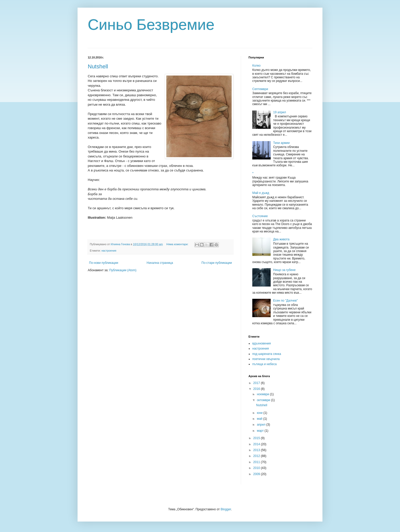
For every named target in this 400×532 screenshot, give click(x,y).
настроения (109, 251)
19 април (280, 112)
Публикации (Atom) (123, 270)
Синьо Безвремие (151, 25)
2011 (257, 462)
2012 (257, 456)
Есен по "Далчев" (285, 301)
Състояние (260, 216)
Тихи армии (282, 143)
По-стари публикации (217, 263)
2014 (257, 444)
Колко (256, 66)
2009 (257, 474)
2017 (257, 383)
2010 (257, 468)
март (261, 431)
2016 (257, 389)
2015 (257, 438)
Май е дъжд (261, 193)
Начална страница (160, 263)
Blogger (226, 509)
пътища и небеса (264, 364)
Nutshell (98, 66)
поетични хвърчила (266, 359)
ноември (263, 394)
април (262, 425)
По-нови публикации (104, 263)
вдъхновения (262, 343)
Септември (260, 89)
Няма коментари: (178, 244)
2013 (257, 450)
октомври (264, 400)
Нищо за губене (284, 270)
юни (260, 413)
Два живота (281, 239)
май (260, 419)
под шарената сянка (267, 354)
